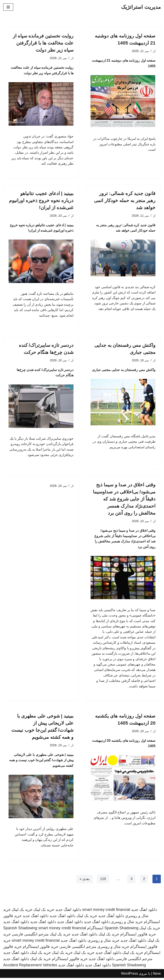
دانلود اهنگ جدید (144, 912)
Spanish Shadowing (121, 930)
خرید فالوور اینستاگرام (138, 936)
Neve (157, 976)
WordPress (130, 976)
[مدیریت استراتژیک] (141, 7)
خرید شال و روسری (127, 924)
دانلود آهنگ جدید (111, 918)
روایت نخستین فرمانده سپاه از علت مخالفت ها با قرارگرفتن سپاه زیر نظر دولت (43, 43)
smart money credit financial (106, 912)
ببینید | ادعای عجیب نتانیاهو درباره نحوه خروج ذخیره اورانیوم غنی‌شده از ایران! (41, 201)
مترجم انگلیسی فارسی (30, 936)
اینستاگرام (95, 930)
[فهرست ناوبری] (8, 7)
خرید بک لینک (44, 912)
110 (103, 881)
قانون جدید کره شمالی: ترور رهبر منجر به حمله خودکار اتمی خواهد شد (125, 201)
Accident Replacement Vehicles (30, 967)
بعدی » (84, 881)
